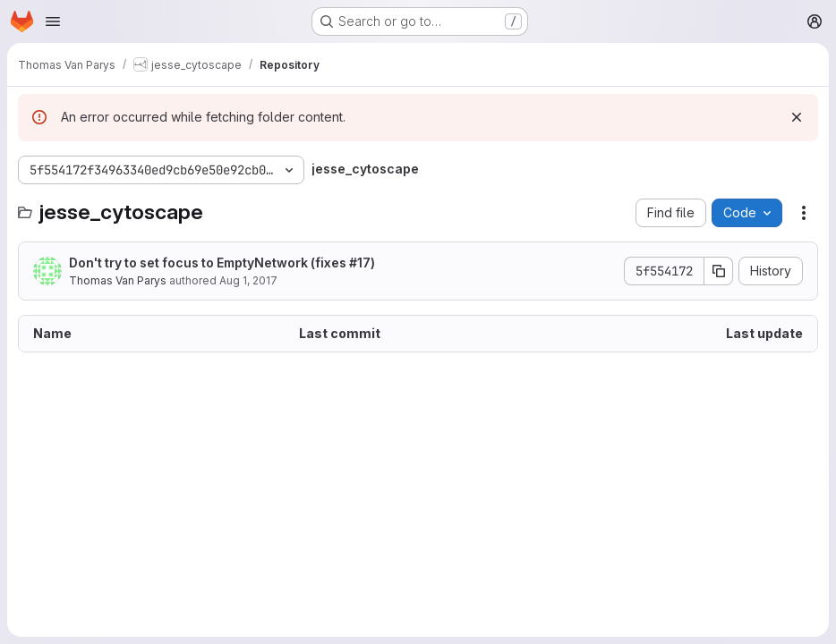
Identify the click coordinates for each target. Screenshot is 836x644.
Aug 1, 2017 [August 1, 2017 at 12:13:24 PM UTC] (248, 280)
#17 (360, 263)
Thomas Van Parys (118, 280)
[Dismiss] (797, 117)
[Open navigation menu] (53, 21)
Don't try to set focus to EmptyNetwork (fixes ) (222, 263)
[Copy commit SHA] (719, 271)
